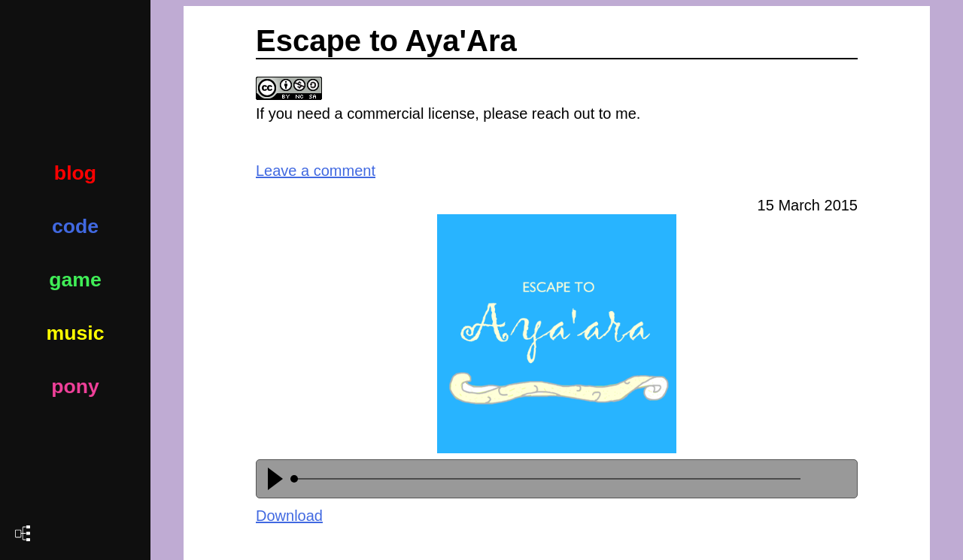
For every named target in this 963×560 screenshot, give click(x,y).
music (75, 333)
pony (75, 386)
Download (289, 516)
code (75, 226)
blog (75, 173)
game (75, 280)
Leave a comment (316, 171)
